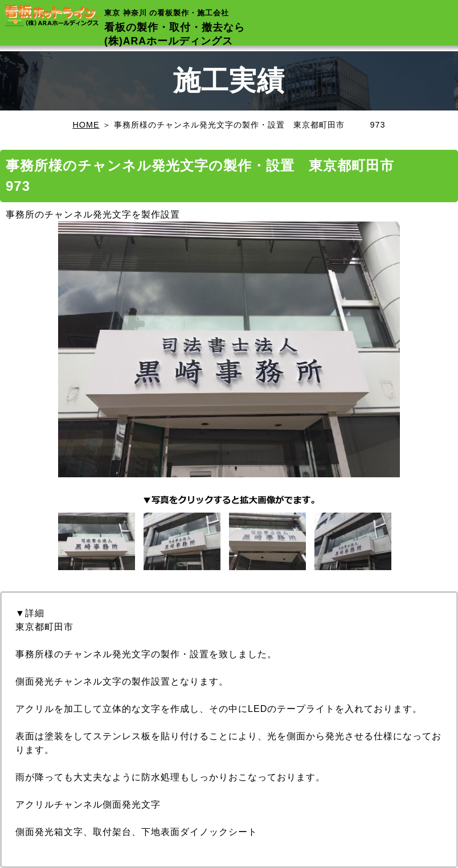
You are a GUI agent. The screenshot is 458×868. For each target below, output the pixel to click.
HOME (86, 125)
